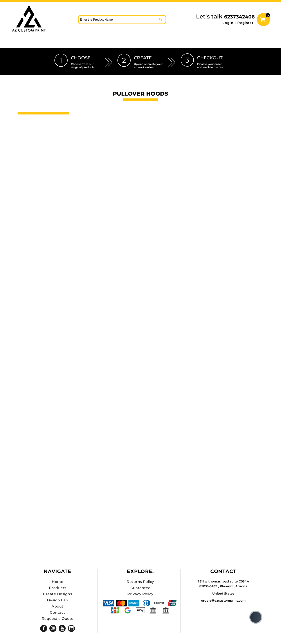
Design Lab (58, 600)
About (57, 606)
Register (245, 23)
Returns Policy (140, 582)
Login (228, 23)
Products (58, 588)
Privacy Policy (140, 594)
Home (58, 582)
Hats (23, 129)
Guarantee (140, 588)
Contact (57, 612)
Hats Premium (34, 144)
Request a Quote (58, 619)
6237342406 (239, 17)
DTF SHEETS (32, 137)
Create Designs (58, 594)
